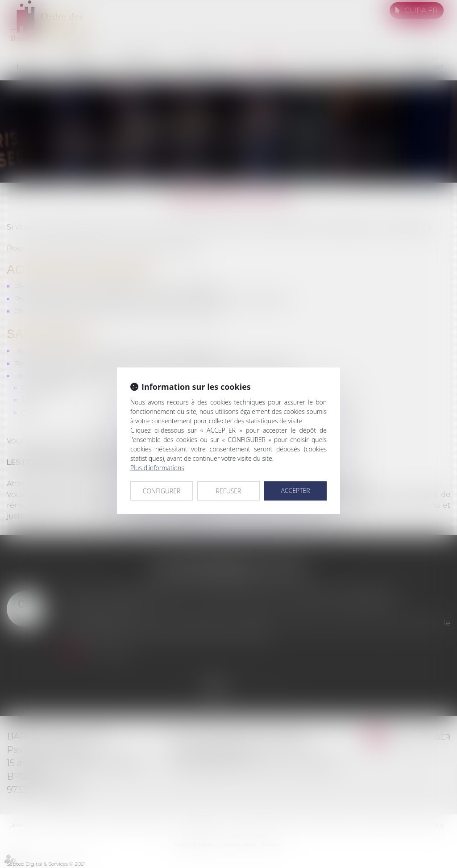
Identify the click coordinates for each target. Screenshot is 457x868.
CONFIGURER (162, 491)
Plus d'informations (157, 468)
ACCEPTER (295, 490)
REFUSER (229, 491)
